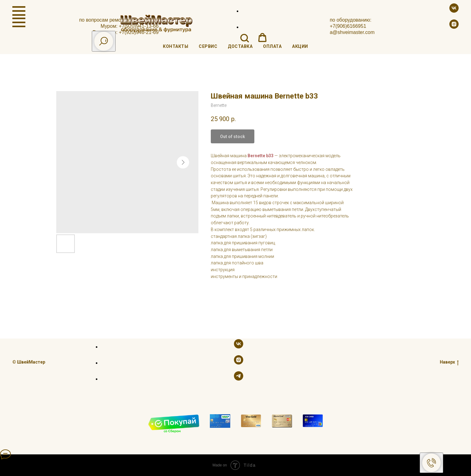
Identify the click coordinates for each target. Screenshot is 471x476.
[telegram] (239, 379)
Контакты (176, 46)
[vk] (454, 11)
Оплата (272, 46)
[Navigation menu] (19, 11)
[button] (244, 38)
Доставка (240, 46)
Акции (300, 46)
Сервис (208, 46)
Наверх (449, 362)
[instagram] (454, 27)
